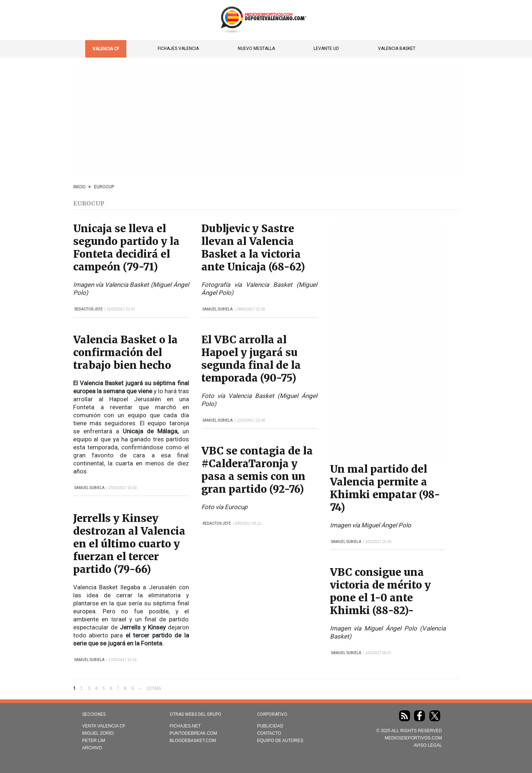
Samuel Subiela (89, 488)
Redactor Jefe (88, 309)
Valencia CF (106, 49)
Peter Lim (94, 741)
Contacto (269, 733)
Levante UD (326, 48)
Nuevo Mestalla (256, 48)
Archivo (92, 748)
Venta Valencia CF (104, 726)
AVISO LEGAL (428, 745)
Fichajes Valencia (178, 48)
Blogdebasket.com (193, 741)
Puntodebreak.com (193, 733)
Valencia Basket (397, 48)
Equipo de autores (280, 741)
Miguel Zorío (98, 733)
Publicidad (270, 726)
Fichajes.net (185, 726)
